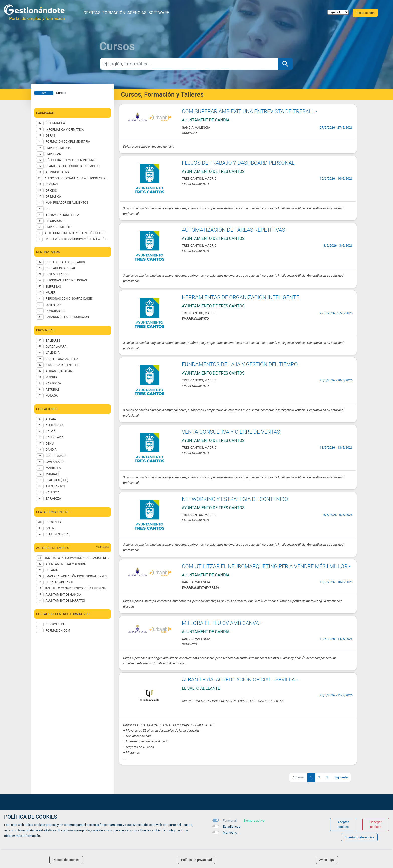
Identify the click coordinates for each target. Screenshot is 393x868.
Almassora (54, 425)
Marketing (230, 833)
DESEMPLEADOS (57, 274)
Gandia (51, 450)
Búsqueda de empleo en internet (71, 160)
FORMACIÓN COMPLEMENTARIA (68, 142)
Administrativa (58, 172)
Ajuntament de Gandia (63, 595)
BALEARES (53, 341)
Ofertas (92, 13)
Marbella (53, 468)
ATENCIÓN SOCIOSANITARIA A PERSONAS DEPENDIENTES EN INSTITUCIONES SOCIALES (77, 178)
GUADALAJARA (56, 347)
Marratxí (53, 474)
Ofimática (53, 197)
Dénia (50, 444)
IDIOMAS (52, 184)
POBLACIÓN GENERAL (61, 268)
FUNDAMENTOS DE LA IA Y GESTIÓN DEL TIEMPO (240, 364)
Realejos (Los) (57, 480)
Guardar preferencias (359, 837)
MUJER (51, 293)
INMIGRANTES (55, 311)
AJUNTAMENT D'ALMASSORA (66, 564)
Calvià (51, 431)
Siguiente (341, 777)
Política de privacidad (197, 860)
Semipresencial (58, 534)
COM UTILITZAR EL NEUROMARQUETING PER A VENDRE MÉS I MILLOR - (266, 566)
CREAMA (52, 570)
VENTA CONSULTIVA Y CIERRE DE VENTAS (231, 432)
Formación (114, 13)
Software (159, 13)
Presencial (54, 522)
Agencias (137, 13)
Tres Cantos (55, 486)
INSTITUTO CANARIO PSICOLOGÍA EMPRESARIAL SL (77, 588)
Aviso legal (327, 860)
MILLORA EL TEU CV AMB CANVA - (222, 623)
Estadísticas (232, 827)
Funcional (230, 821)
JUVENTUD (53, 305)
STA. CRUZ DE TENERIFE (62, 365)
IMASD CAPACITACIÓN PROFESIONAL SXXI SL (77, 576)
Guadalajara (56, 456)
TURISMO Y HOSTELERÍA (62, 215)
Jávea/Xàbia (55, 462)
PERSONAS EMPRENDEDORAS (66, 280)
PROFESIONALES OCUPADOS (65, 262)
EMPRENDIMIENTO (59, 148)
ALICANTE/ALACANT (60, 371)
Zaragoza (53, 499)
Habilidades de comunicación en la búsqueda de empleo (77, 239)
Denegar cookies (376, 824)
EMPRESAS (53, 154)
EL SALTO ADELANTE (60, 582)
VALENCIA (53, 353)
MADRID (51, 377)
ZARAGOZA (53, 383)
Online (51, 528)
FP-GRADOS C (55, 221)
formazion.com (58, 631)
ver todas (103, 547)
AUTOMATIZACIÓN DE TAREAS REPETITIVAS (234, 230)
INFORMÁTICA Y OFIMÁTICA (65, 130)
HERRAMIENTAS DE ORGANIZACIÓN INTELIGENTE (240, 297)
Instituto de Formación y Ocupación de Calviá (77, 558)
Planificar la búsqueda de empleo (73, 166)
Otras (50, 136)
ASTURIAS (53, 390)
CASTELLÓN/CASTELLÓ (62, 359)
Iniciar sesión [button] (365, 13)
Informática (55, 123)
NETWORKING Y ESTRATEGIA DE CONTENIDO (235, 499)
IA (47, 209)
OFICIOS (51, 191)
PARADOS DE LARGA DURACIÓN (67, 317)
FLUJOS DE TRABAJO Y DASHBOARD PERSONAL (238, 163)
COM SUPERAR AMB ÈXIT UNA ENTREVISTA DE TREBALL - (250, 111)
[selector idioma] (338, 12)
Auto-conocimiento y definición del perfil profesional (77, 233)
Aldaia (51, 419)
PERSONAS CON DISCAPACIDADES (69, 299)
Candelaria (55, 437)
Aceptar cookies (343, 824)
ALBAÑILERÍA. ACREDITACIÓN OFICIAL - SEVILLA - (240, 680)
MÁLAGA (52, 396)
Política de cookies (66, 860)
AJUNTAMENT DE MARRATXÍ (65, 601)
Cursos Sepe (55, 624)
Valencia (53, 492)
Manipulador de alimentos (67, 203)
